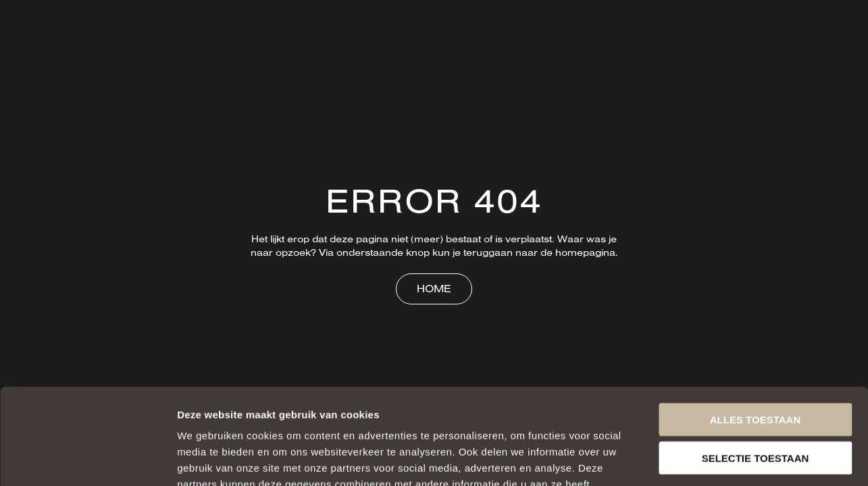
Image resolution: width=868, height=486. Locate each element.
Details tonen (730, 459)
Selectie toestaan (756, 362)
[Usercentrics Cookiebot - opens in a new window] (87, 460)
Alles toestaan (755, 324)
